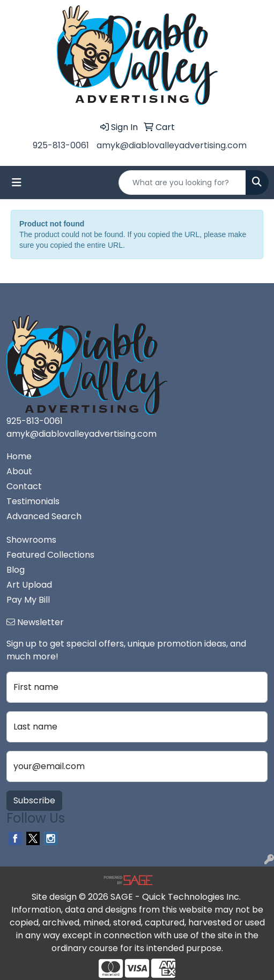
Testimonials (33, 501)
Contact (24, 486)
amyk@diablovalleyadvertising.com (172, 145)
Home (19, 456)
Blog (16, 570)
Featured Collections (50, 555)
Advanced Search (44, 516)
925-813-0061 (61, 145)
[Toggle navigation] (17, 183)
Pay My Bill (28, 600)
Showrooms (31, 540)
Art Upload (29, 585)
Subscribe (34, 800)
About (19, 471)
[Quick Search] (182, 183)
